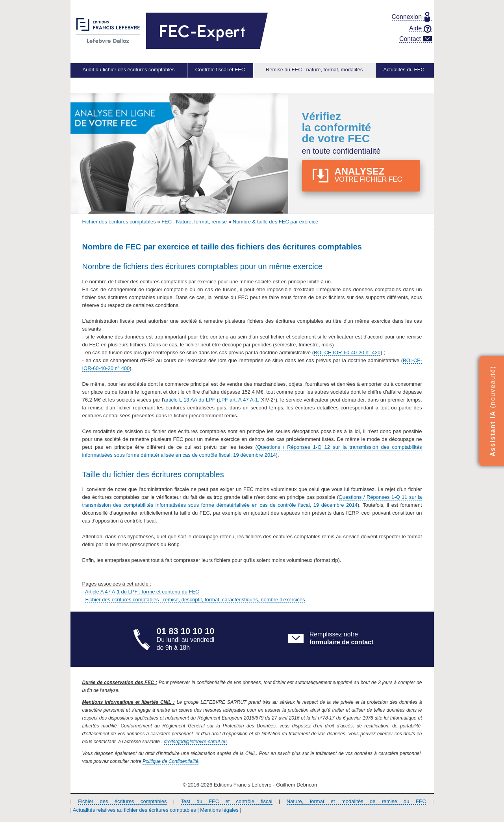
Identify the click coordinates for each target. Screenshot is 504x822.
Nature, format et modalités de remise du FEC (356, 801)
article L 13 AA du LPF (189, 400)
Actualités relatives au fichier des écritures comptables (134, 810)
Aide (420, 28)
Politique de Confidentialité (170, 761)
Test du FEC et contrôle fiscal (227, 801)
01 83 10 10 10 (186, 631)
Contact (416, 39)
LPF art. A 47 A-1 (238, 400)
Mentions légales (219, 810)
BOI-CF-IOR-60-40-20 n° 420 (347, 352)
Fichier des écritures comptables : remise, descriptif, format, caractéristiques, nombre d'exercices (195, 600)
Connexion (411, 17)
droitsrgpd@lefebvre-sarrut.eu (195, 742)
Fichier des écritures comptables (122, 801)
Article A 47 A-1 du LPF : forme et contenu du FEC (142, 592)
